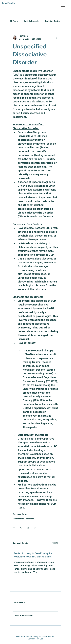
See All (55, 543)
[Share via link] (35, 528)
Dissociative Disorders (23, 519)
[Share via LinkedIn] (28, 528)
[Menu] (63, 6)
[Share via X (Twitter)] (21, 528)
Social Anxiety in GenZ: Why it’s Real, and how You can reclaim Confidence (33, 555)
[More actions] (57, 37)
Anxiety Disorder (32, 21)
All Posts (14, 21)
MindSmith (9, 3)
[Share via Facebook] (14, 528)
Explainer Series (53, 21)
